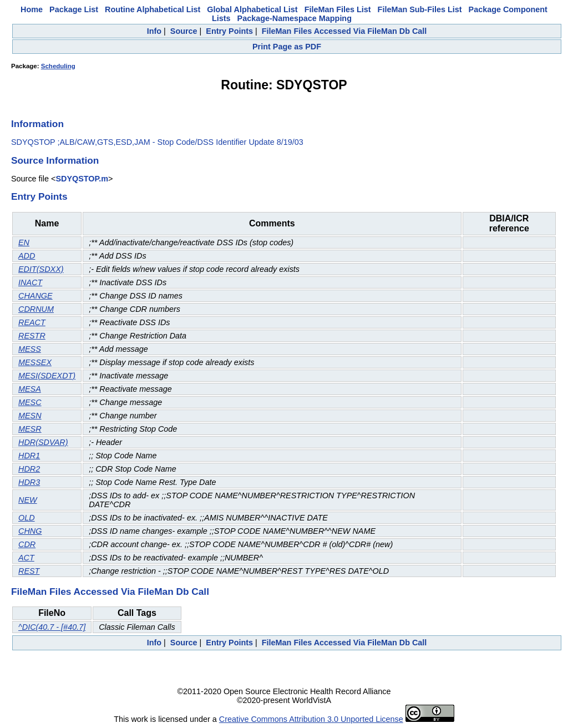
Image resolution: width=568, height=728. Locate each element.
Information (37, 124)
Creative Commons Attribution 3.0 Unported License (311, 719)
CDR (27, 544)
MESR (30, 429)
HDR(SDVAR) (43, 442)
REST (29, 571)
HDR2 (29, 469)
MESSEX (35, 362)
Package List (74, 9)
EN (24, 242)
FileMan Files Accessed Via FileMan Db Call (344, 31)
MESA (30, 389)
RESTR (32, 336)
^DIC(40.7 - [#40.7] (52, 627)
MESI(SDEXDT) (47, 376)
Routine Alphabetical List (153, 9)
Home (32, 9)
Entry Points (229, 31)
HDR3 (29, 482)
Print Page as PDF (287, 47)
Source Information (55, 160)
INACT (30, 282)
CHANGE (35, 296)
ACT (26, 558)
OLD (27, 518)
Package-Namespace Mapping (295, 18)
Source (184, 31)
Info (154, 31)
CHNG (30, 531)
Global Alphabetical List (252, 9)
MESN (30, 416)
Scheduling (58, 66)
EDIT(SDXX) (41, 269)
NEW (28, 500)
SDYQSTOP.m (82, 179)
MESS (30, 349)
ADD (27, 256)
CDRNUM (36, 309)
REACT (32, 322)
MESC (30, 402)
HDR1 (29, 456)
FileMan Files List (338, 9)
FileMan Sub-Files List (420, 9)
